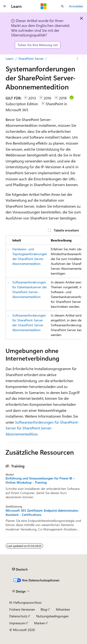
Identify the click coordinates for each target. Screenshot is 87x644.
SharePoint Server (31, 59)
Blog (44, 609)
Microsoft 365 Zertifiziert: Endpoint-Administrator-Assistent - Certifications (42, 513)
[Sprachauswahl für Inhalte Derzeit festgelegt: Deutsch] (20, 569)
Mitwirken (63, 609)
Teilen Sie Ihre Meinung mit (38, 45)
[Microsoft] (44, 6)
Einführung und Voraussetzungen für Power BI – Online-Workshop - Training (40, 480)
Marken (40, 623)
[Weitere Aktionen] (77, 59)
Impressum (17, 623)
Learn (10, 59)
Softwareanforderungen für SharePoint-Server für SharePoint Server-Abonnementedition (42, 428)
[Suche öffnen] (62, 6)
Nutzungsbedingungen (52, 616)
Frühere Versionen (22, 609)
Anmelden (76, 6)
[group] (43, 287)
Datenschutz (18, 616)
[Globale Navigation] (5, 6)
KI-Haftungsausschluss (25, 602)
